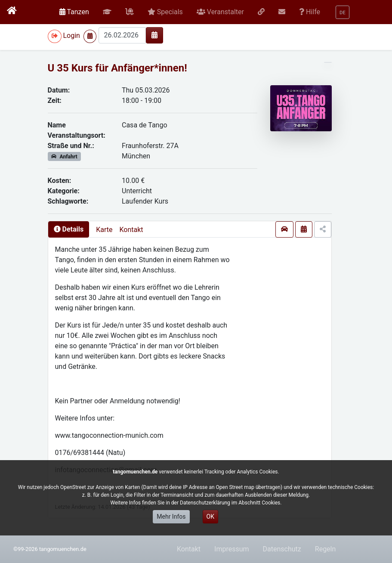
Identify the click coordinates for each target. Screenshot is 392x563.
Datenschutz (282, 549)
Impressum (232, 549)
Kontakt (131, 230)
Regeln (326, 549)
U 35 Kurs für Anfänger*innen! (117, 68)
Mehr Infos (171, 517)
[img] (154, 35)
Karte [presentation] (104, 230)
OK (210, 517)
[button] (107, 12)
